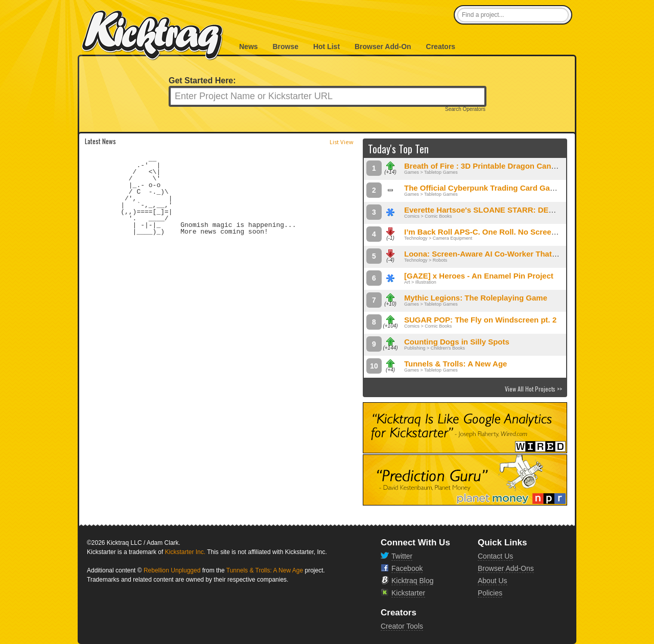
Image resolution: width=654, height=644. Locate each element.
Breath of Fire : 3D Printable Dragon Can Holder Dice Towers (514, 166)
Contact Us (495, 556)
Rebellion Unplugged (172, 570)
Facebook (407, 568)
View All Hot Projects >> (533, 389)
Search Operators (465, 109)
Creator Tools (402, 626)
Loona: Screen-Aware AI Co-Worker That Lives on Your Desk (514, 254)
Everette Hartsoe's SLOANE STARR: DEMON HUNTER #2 (508, 210)
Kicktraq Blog (412, 581)
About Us (493, 581)
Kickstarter (408, 593)
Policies (490, 593)
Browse (285, 47)
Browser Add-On (383, 47)
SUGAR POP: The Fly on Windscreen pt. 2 (480, 320)
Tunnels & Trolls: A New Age (456, 364)
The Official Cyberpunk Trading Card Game (483, 188)
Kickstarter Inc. (185, 552)
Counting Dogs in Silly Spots (457, 342)
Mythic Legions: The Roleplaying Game (476, 298)
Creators (441, 47)
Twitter (402, 556)
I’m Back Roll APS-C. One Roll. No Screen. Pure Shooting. (509, 232)
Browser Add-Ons (506, 568)
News (249, 47)
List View (342, 142)
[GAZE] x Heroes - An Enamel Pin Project (479, 276)
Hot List (326, 47)
